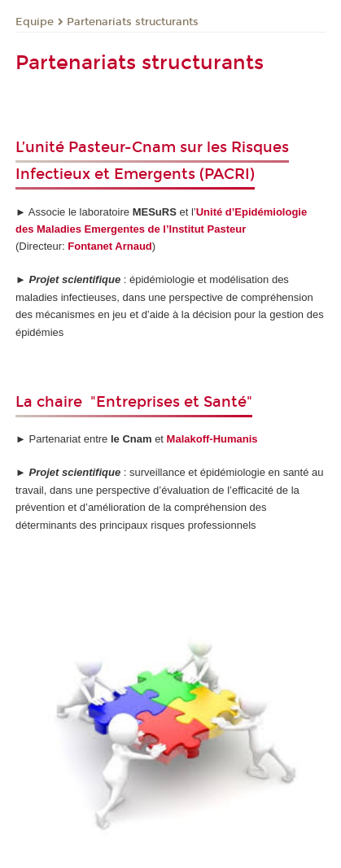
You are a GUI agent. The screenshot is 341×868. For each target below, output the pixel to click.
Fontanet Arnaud (110, 246)
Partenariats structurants (133, 22)
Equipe (35, 22)
